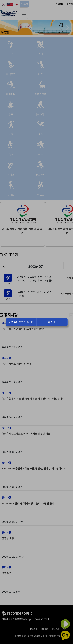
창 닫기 (52, 322)
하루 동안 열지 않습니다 (21, 322)
